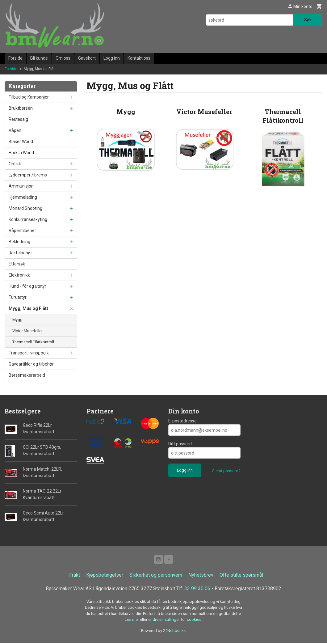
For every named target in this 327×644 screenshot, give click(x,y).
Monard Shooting (25, 208)
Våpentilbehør (22, 231)
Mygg (17, 320)
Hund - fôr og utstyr (27, 286)
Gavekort (87, 58)
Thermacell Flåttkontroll (33, 342)
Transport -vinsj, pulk (29, 353)
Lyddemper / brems (28, 175)
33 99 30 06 (197, 589)
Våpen (15, 130)
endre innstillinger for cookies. (175, 621)
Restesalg (18, 119)
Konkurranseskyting (28, 219)
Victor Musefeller (27, 331)
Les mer (132, 621)
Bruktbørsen (21, 108)
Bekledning (19, 242)
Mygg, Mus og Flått (28, 308)
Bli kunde (39, 58)
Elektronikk (19, 275)
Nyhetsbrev (201, 576)
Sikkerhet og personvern (156, 576)
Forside (15, 58)
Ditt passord (180, 444)
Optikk (15, 164)
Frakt (75, 576)
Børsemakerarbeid (27, 375)
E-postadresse (182, 421)
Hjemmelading (23, 197)
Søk (308, 20)
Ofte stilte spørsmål (241, 576)
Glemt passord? (226, 471)
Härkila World (21, 153)
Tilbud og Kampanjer (29, 97)
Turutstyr (18, 297)
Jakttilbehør (20, 253)
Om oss (63, 58)
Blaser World (21, 142)
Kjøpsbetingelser (105, 576)
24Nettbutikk (174, 631)
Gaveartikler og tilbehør (31, 364)
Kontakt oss (139, 58)
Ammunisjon (21, 186)
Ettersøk (17, 264)
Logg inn (112, 58)
